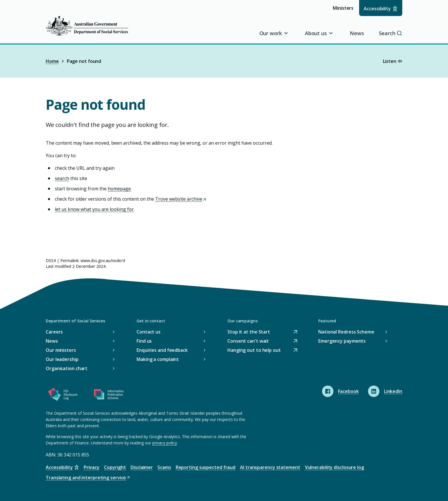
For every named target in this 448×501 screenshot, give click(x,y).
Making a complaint (158, 359)
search (62, 178)
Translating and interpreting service (88, 478)
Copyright (115, 467)
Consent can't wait (248, 341)
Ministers (345, 10)
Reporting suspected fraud (206, 467)
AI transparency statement (270, 467)
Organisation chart (67, 368)
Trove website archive (181, 199)
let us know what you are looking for (94, 209)
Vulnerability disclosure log (334, 467)
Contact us (149, 332)
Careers (54, 332)
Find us (144, 341)
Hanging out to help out (254, 350)
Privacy (92, 467)
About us (319, 33)
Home (52, 61)
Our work (274, 33)
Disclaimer (142, 467)
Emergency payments (342, 341)
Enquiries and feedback (162, 350)
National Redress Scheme (346, 332)
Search (391, 33)
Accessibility (377, 9)
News (357, 33)
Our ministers (61, 350)
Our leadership (62, 359)
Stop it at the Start (249, 332)
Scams (164, 467)
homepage (119, 189)
